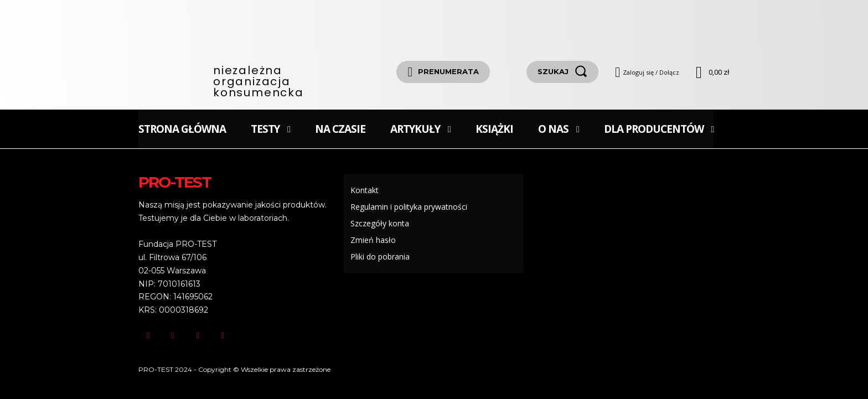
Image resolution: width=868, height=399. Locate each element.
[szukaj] (562, 72)
